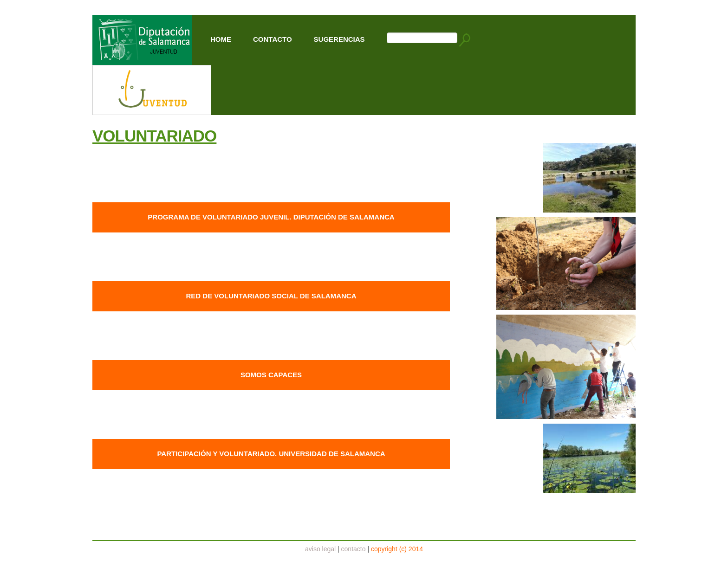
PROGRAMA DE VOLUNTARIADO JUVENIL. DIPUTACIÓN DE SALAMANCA (271, 217)
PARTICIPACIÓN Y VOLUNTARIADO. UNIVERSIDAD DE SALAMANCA (271, 454)
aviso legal (320, 549)
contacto (354, 549)
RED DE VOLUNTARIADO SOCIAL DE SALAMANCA (271, 296)
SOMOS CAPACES (271, 375)
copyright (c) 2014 (397, 549)
